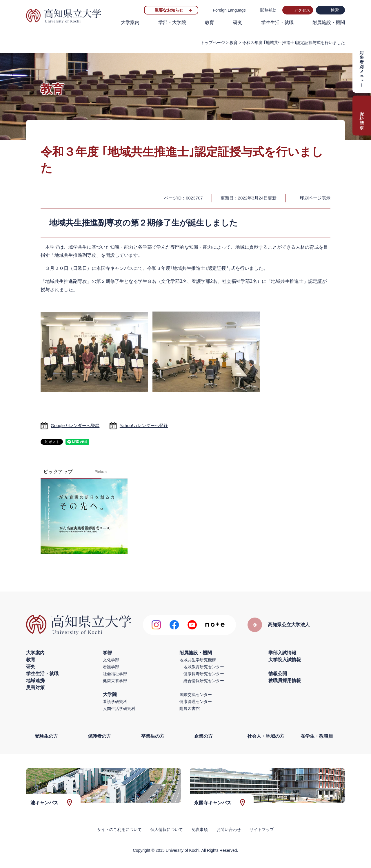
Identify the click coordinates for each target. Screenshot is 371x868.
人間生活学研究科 (119, 708)
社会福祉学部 (115, 674)
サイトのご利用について (119, 829)
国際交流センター (196, 695)
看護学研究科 (115, 702)
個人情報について (167, 829)
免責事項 (200, 829)
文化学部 (111, 660)
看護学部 (111, 667)
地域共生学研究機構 (198, 660)
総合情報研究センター (204, 681)
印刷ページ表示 (315, 198)
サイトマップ (262, 829)
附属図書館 (190, 708)
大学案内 (130, 22)
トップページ (213, 43)
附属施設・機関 (329, 22)
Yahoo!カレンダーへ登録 (144, 425)
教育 (210, 22)
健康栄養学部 (115, 681)
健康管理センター (196, 702)
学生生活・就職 (277, 22)
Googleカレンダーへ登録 (75, 425)
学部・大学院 (172, 22)
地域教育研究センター (204, 667)
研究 (238, 22)
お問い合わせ (229, 829)
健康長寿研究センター (204, 674)
